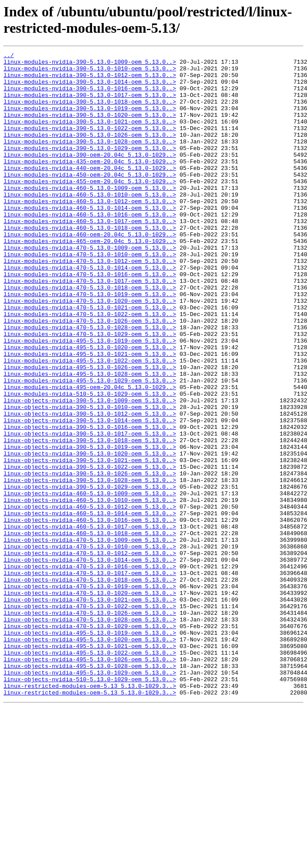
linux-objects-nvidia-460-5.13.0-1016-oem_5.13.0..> (90, 614)
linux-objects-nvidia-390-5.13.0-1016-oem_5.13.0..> (90, 502)
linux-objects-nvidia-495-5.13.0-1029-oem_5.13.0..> (90, 797)
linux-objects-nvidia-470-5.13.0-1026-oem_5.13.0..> (90, 725)
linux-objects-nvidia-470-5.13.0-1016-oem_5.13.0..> (90, 670)
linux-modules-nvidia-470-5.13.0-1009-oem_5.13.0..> (90, 287)
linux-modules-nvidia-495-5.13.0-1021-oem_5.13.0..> (90, 415)
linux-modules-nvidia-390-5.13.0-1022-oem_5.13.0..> (90, 144)
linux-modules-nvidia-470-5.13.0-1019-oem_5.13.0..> (90, 343)
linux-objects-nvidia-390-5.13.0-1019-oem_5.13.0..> (90, 526)
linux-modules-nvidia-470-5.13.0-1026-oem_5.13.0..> (90, 375)
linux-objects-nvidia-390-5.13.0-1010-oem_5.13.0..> (90, 478)
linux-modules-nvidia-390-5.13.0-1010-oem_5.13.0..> (90, 72)
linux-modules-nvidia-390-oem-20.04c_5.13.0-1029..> (90, 176)
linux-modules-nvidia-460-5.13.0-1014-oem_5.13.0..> (90, 239)
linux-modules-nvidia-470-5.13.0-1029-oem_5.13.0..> (90, 391)
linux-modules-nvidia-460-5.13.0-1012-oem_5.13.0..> (90, 231)
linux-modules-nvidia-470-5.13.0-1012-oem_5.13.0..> (90, 303)
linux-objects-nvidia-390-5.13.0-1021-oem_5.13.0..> (90, 542)
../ (9, 56)
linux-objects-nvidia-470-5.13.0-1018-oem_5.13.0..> (90, 686)
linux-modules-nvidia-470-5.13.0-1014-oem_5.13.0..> (90, 311)
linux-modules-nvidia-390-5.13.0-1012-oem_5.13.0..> (90, 80)
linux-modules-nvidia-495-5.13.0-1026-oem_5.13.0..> (90, 431)
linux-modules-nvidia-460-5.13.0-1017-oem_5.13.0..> (90, 255)
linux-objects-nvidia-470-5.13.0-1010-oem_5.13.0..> (90, 646)
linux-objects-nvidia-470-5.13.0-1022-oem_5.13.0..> (90, 718)
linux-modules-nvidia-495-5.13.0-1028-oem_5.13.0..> (90, 439)
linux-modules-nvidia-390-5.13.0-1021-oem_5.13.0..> (90, 136)
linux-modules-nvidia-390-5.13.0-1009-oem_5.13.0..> (90, 64)
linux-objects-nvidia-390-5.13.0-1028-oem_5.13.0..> (90, 566)
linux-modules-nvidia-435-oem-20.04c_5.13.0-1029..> (90, 184)
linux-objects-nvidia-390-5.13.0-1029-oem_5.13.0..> (90, 574)
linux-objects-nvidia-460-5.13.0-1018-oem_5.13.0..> (90, 630)
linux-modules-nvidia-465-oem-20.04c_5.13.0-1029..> (90, 279)
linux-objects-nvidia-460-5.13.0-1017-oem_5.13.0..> (90, 622)
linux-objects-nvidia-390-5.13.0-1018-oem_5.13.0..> (90, 518)
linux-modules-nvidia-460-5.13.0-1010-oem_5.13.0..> (90, 224)
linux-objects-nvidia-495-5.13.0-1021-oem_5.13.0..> (90, 765)
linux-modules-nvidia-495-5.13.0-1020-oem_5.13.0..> (90, 407)
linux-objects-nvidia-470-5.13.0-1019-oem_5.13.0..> (90, 694)
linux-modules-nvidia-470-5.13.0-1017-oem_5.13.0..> (90, 327)
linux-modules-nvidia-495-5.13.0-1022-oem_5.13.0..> (90, 423)
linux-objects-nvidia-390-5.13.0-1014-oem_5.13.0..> (90, 494)
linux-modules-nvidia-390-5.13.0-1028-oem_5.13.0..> (90, 160)
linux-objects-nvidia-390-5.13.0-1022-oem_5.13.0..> (90, 550)
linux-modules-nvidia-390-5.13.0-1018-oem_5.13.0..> (90, 112)
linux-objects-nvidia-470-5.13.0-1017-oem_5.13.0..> (90, 678)
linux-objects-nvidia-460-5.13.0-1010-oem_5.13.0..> (90, 590)
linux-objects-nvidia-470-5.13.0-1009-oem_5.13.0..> (90, 638)
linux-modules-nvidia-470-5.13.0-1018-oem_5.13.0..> (90, 335)
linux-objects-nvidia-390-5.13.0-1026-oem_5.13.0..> (90, 558)
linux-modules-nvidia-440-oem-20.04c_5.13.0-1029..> (90, 192)
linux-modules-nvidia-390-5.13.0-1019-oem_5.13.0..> (90, 120)
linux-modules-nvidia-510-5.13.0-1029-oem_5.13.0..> (90, 463)
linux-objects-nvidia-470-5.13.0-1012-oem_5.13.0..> (90, 654)
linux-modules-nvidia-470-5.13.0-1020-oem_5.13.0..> (90, 351)
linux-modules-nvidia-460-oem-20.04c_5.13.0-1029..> (90, 271)
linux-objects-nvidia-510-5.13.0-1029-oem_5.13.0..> (90, 805)
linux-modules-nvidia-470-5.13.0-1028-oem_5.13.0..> (90, 383)
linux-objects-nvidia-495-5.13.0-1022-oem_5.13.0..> (90, 773)
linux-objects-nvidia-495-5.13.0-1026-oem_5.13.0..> (90, 781)
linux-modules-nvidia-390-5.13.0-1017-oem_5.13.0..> (90, 104)
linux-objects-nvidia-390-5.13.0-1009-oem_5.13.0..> (90, 471)
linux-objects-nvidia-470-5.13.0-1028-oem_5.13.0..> (90, 733)
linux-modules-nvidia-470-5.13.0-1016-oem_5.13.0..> (90, 319)
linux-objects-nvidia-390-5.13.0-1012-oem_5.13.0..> (90, 486)
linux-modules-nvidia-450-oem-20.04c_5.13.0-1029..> (90, 200)
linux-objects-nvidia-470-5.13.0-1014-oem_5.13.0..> (90, 662)
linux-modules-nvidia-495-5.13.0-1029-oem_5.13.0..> (90, 447)
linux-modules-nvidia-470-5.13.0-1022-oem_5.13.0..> (90, 367)
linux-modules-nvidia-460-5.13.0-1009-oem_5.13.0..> (90, 216)
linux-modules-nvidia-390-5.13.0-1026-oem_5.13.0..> (90, 152)
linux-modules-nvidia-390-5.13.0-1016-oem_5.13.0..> (90, 96)
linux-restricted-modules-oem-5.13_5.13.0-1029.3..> (90, 813)
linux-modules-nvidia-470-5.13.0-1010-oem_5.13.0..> (90, 295)
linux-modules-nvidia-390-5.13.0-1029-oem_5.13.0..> (90, 168)
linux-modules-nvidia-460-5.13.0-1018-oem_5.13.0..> (90, 263)
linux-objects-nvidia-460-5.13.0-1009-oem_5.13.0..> (90, 582)
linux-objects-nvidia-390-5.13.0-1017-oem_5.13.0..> (90, 510)
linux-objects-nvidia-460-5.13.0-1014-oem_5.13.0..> (90, 606)
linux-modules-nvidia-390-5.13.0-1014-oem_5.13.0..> (90, 88)
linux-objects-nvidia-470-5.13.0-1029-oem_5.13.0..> (90, 741)
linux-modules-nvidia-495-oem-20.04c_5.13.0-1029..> (90, 455)
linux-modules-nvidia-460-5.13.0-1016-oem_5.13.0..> (90, 247)
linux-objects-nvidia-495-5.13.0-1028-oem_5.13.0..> (90, 789)
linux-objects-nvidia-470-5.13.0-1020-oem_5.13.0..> (90, 702)
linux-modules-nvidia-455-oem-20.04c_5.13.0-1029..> (90, 208)
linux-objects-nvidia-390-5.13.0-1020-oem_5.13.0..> (90, 534)
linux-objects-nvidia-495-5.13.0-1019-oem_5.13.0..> (90, 749)
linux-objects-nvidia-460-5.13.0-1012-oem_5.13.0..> (90, 598)
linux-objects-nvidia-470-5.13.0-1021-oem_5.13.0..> (90, 710)
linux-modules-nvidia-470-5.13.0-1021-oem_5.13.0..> (90, 359)
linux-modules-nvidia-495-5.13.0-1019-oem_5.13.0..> (90, 399)
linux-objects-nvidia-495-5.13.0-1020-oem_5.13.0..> (90, 757)
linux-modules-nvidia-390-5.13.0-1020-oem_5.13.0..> (90, 128)
